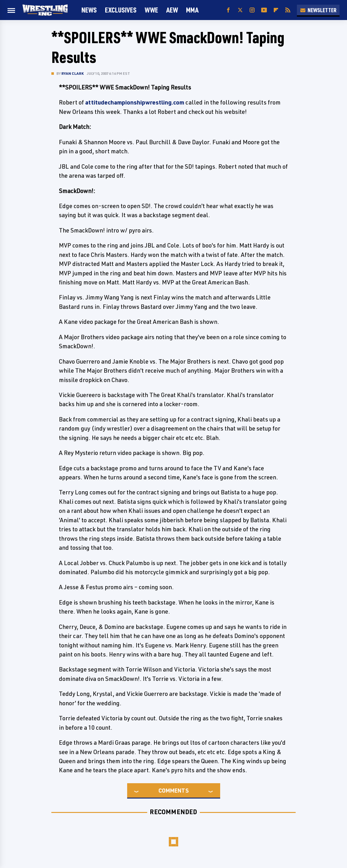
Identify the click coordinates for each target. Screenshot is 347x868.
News (89, 10)
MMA (192, 10)
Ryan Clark (73, 73)
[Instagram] (252, 10)
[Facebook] (228, 10)
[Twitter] (240, 10)
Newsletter (318, 10)
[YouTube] (264, 10)
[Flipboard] (276, 10)
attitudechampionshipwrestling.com (135, 102)
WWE (151, 10)
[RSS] (288, 10)
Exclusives (121, 10)
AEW (172, 10)
